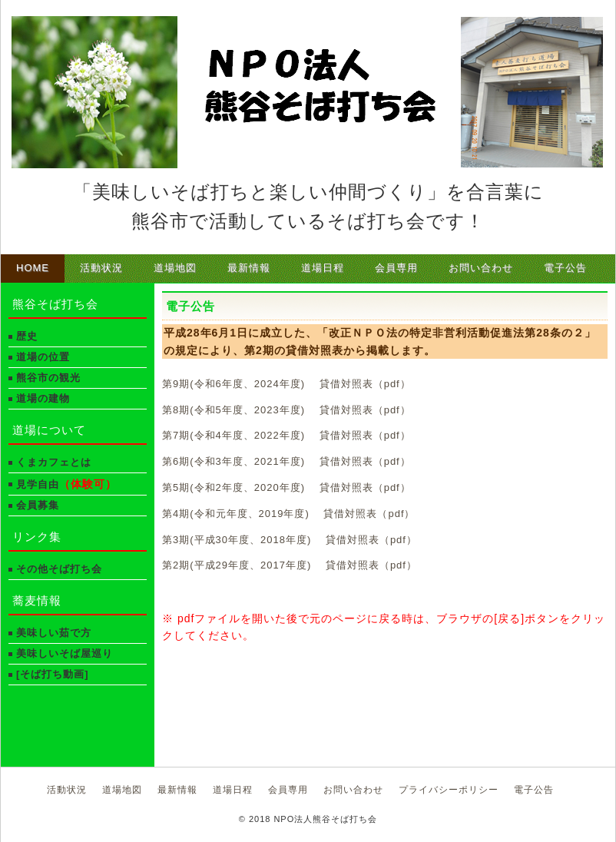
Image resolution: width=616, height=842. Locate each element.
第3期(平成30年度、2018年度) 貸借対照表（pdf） (290, 540)
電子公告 (565, 268)
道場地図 (175, 268)
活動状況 (101, 268)
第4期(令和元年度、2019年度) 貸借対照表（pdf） (289, 514)
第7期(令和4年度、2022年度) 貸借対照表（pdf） (286, 435)
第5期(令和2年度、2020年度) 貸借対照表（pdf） (286, 487)
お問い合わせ (481, 268)
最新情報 (249, 268)
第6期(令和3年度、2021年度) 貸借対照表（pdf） (286, 461)
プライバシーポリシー (449, 790)
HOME (33, 268)
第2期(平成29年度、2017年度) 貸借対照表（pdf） (290, 565)
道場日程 (323, 268)
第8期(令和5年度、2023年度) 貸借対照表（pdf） (286, 410)
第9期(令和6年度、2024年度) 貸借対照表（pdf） (286, 384)
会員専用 (396, 268)
